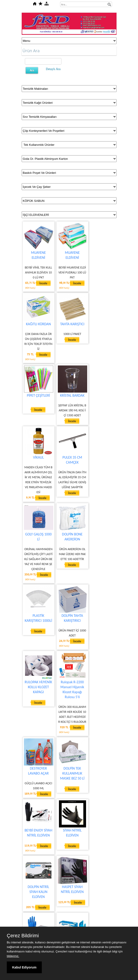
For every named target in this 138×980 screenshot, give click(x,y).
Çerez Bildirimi (23, 936)
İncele (43, 283)
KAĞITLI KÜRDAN (38, 324)
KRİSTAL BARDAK (72, 395)
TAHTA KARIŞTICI (72, 324)
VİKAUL (38, 457)
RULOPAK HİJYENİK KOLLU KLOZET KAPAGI (38, 687)
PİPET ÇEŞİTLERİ (38, 395)
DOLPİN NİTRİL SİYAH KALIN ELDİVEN (38, 892)
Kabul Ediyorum (24, 967)
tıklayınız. (13, 956)
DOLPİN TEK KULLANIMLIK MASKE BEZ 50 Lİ (72, 773)
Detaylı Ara (53, 69)
